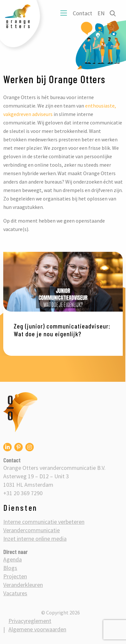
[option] (63, 304)
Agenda (13, 559)
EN (101, 13)
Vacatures (15, 593)
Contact (82, 13)
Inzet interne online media (35, 539)
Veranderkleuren (23, 585)
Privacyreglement (30, 621)
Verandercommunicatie (31, 530)
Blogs (10, 568)
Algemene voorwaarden (37, 629)
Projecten (15, 576)
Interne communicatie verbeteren (44, 522)
